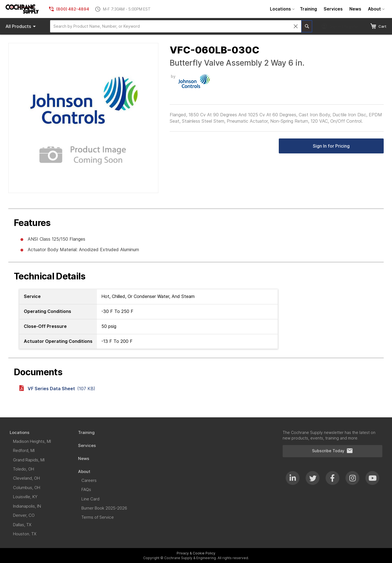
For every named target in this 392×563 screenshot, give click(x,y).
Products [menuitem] (22, 26)
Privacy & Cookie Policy (196, 553)
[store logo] (22, 9)
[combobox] (176, 26)
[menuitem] (282, 9)
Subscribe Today (332, 451)
